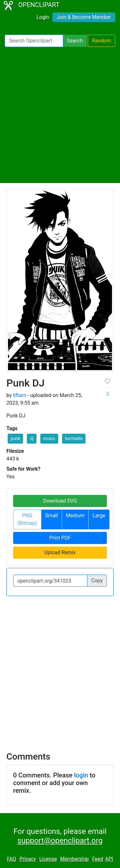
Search (75, 41)
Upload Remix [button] (60, 552)
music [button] (49, 438)
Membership (74, 859)
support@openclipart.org (60, 841)
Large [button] (99, 515)
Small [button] (52, 515)
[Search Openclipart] (34, 41)
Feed (98, 859)
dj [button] (32, 438)
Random (101, 41)
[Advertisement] (60, 115)
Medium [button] (75, 515)
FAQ (11, 859)
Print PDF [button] (60, 538)
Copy (97, 581)
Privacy (28, 859)
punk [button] (15, 438)
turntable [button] (74, 438)
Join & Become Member (84, 17)
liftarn (20, 395)
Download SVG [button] (60, 501)
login (81, 775)
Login (43, 17)
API (109, 859)
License (48, 859)
